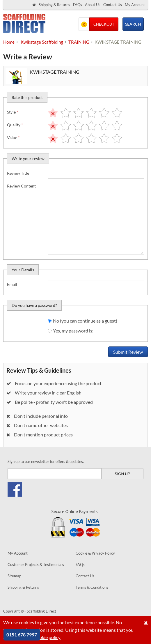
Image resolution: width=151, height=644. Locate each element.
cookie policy (48, 637)
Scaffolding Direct (24, 24)
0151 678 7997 (22, 635)
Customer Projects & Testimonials (36, 565)
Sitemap (14, 576)
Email (12, 284)
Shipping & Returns (54, 5)
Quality (15, 125)
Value (13, 138)
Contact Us (113, 5)
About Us (93, 5)
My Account (135, 5)
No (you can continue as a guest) (85, 321)
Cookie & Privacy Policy (95, 553)
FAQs (78, 5)
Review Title (18, 173)
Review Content (21, 186)
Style (13, 112)
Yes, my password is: (73, 331)
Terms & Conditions (92, 587)
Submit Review (128, 352)
